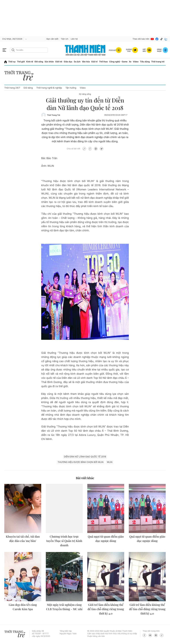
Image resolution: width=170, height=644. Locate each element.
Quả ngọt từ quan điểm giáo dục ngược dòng (106, 539)
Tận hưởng (71, 88)
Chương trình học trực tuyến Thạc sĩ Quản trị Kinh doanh (64, 541)
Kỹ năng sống (85, 94)
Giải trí (94, 62)
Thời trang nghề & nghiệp (49, 88)
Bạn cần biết (52, 39)
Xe (130, 62)
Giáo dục (68, 62)
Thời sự (12, 62)
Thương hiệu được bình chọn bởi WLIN (81, 462)
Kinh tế (30, 62)
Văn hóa (86, 62)
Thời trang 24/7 (12, 88)
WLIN (110, 462)
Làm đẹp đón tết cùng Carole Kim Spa (23, 607)
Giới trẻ (59, 62)
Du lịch (77, 62)
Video (136, 62)
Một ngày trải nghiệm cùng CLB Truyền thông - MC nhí (64, 607)
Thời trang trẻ (158, 62)
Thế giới (21, 62)
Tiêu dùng (145, 62)
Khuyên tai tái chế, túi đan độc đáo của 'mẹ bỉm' (23, 539)
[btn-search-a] (13, 50)
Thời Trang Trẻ (54, 115)
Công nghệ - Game (118, 62)
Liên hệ (74, 39)
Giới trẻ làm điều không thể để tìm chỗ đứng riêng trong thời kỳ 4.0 (106, 609)
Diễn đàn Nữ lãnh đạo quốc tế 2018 (85, 457)
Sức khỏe (49, 62)
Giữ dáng (28, 88)
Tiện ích (65, 39)
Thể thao (103, 62)
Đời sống (39, 62)
